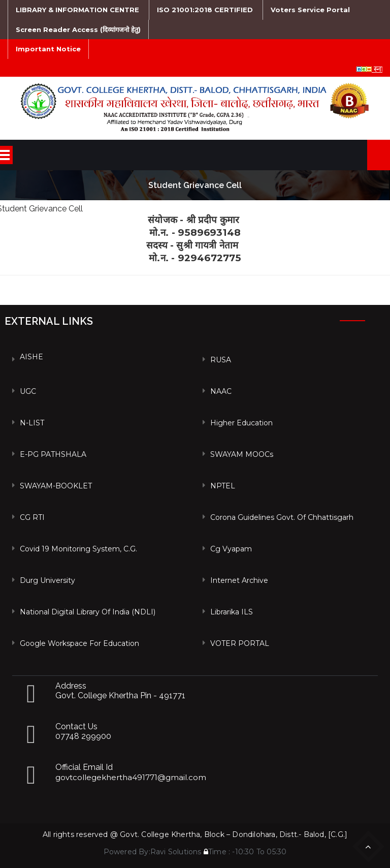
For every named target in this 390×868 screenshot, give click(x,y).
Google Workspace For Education (79, 643)
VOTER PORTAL (240, 643)
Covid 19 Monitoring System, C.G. (78, 549)
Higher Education (241, 423)
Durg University (47, 580)
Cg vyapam (231, 549)
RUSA (221, 360)
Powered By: (127, 852)
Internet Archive (239, 580)
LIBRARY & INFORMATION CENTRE (77, 10)
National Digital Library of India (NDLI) (88, 612)
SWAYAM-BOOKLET (56, 486)
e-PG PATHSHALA (53, 454)
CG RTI (32, 517)
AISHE (31, 357)
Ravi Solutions (176, 852)
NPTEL (223, 486)
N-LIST (32, 423)
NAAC (221, 391)
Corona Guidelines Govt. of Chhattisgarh (282, 517)
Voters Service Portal (310, 10)
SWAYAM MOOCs (242, 454)
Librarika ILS (232, 612)
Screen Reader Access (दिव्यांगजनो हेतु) (78, 29)
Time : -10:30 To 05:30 (245, 852)
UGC (28, 391)
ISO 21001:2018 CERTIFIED (205, 10)
